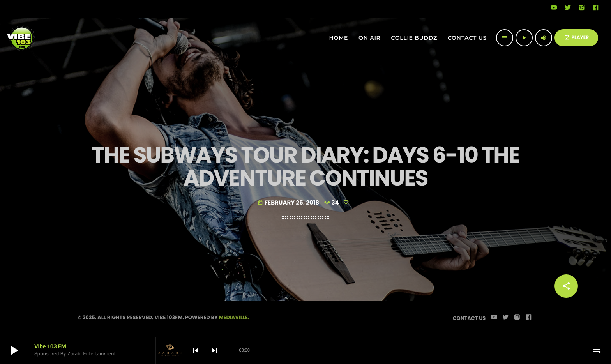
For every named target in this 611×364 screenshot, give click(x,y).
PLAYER (576, 38)
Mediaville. (234, 317)
